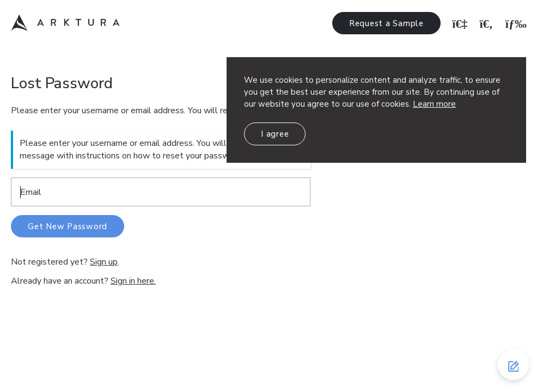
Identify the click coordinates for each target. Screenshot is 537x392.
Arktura (65, 23)
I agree (275, 134)
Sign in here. (133, 281)
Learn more (434, 104)
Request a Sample (386, 23)
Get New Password (68, 226)
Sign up (104, 262)
